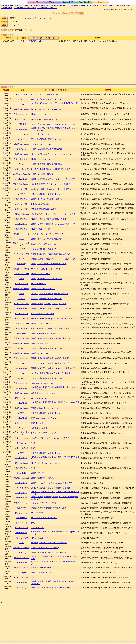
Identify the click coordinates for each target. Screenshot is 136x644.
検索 (5, 6)
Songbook (84, 2)
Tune (52, 2)
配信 (7, 8)
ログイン (133, 10)
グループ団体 (122, 6)
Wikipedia (47, 18)
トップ (47, 8)
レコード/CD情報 (24, 18)
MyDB (36, 2)
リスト (26, 6)
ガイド (14, 6)
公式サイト (37, 18)
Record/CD (68, 2)
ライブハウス (72, 6)
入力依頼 (39, 6)
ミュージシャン (100, 6)
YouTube (25, 8)
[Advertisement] (68, 65)
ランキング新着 (52, 6)
